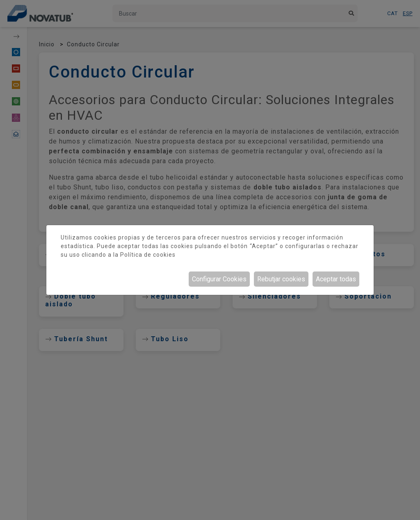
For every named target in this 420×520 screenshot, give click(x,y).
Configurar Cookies (219, 279)
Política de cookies (148, 255)
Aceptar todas (336, 279)
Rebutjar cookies (281, 279)
